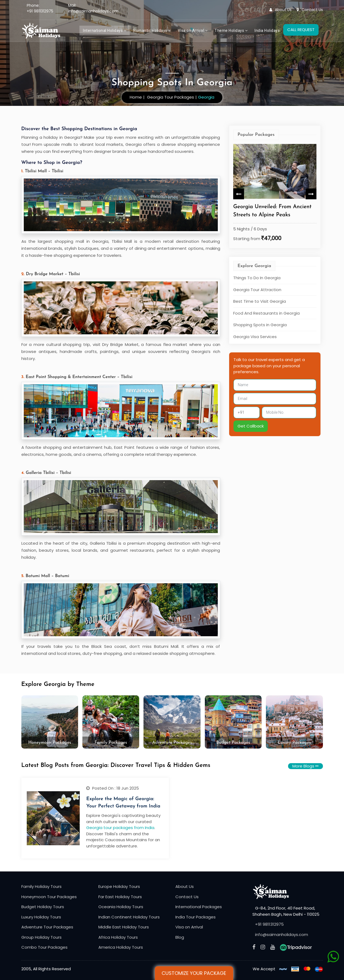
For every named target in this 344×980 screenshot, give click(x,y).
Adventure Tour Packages (47, 927)
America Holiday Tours (121, 947)
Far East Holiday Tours (120, 897)
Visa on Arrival (193, 31)
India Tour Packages (196, 917)
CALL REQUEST (301, 30)
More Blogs (305, 766)
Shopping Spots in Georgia (260, 325)
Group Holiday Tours (41, 937)
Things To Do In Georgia (257, 278)
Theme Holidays (231, 31)
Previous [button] (239, 194)
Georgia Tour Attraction (257, 289)
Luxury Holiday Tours (41, 917)
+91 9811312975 (40, 11)
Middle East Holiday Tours (124, 927)
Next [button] (311, 194)
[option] (275, 194)
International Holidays (105, 31)
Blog (180, 937)
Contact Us (310, 10)
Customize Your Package (194, 973)
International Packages (199, 907)
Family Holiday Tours (41, 886)
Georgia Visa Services (255, 336)
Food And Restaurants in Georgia (266, 313)
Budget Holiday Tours (43, 907)
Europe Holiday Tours (119, 886)
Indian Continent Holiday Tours (129, 917)
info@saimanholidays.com (93, 11)
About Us (280, 10)
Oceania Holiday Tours (121, 907)
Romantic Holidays (152, 31)
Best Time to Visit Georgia (260, 301)
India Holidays (267, 31)
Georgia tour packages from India (120, 828)
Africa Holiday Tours (118, 937)
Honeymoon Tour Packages (49, 897)
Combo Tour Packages (44, 947)
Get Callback (251, 426)
